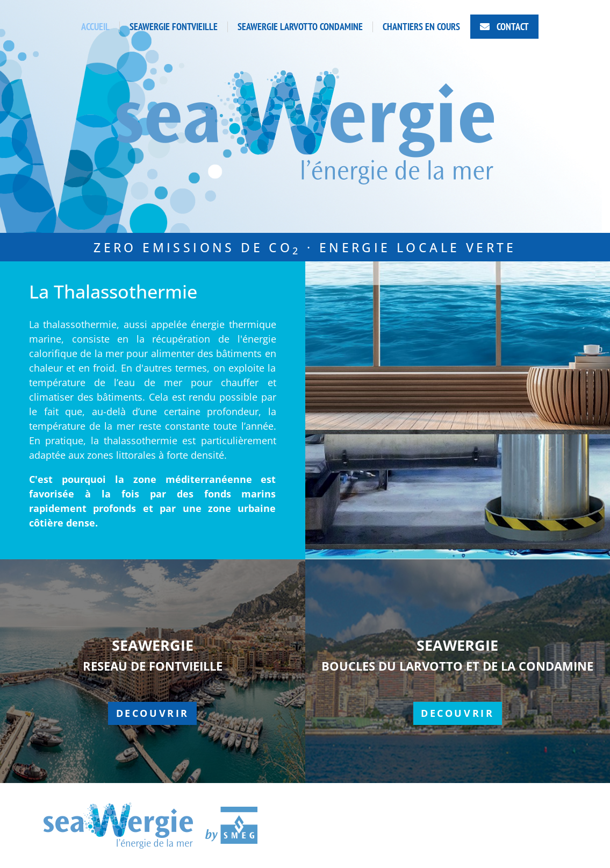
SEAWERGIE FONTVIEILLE (174, 27)
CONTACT (512, 27)
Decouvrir (153, 713)
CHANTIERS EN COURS (421, 27)
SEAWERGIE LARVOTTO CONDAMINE (300, 27)
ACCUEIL (95, 27)
